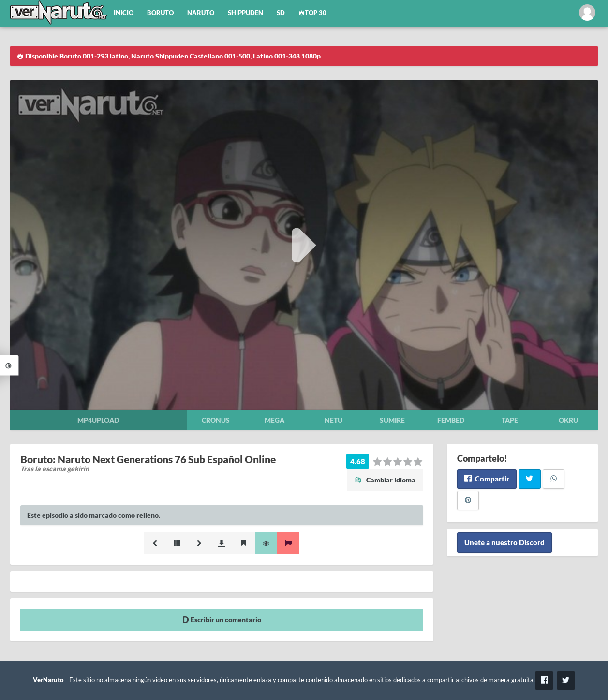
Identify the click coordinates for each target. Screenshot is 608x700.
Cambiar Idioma (385, 480)
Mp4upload (98, 420)
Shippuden (245, 13)
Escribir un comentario (222, 620)
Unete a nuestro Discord (504, 542)
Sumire (392, 420)
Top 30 (312, 13)
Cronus (216, 420)
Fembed (451, 420)
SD (281, 13)
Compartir (487, 479)
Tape (510, 420)
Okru (568, 420)
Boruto (160, 13)
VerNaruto (48, 680)
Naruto (201, 13)
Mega (274, 420)
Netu (334, 420)
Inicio (124, 13)
